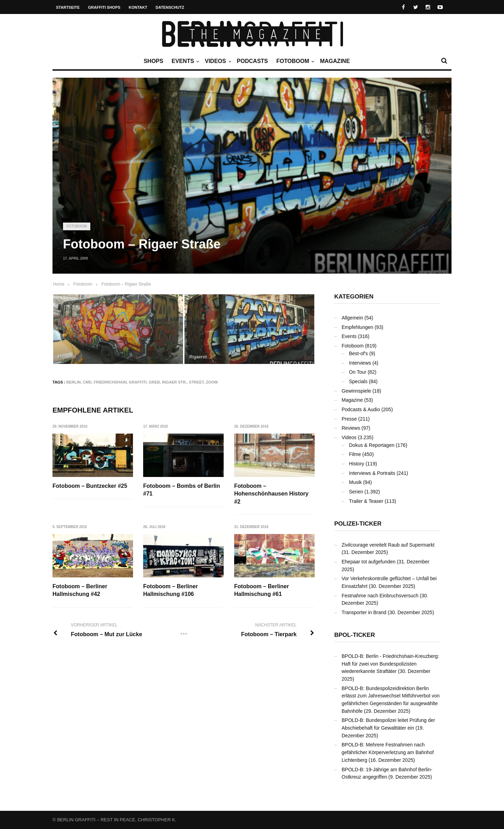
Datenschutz (170, 7)
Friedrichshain (110, 382)
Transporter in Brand (364, 612)
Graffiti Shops (104, 7)
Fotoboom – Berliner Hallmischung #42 (80, 590)
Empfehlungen (357, 327)
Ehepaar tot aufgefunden (369, 562)
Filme (355, 454)
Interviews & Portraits (372, 473)
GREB (154, 382)
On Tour (358, 372)
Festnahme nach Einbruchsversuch (380, 596)
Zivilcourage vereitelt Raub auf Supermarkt (388, 545)
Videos (217, 61)
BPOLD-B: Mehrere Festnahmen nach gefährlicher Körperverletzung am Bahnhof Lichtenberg (388, 752)
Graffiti (138, 382)
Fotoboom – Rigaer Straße (126, 284)
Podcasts (253, 61)
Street (196, 382)
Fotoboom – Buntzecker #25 (90, 486)
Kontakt (138, 7)
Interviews (360, 363)
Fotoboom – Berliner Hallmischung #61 (262, 590)
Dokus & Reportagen (372, 445)
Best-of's (358, 353)
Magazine (335, 61)
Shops (153, 61)
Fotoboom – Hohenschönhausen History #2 (272, 494)
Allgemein (352, 318)
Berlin (74, 382)
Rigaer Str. (174, 382)
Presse (349, 419)
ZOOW (212, 382)
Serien (356, 492)
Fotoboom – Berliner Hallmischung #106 (171, 590)
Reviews (351, 428)
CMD (87, 382)
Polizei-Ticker (358, 524)
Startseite (68, 7)
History (357, 464)
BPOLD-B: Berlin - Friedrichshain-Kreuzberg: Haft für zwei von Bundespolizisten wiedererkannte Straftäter (390, 664)
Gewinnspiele (356, 391)
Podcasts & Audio (361, 409)
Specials (358, 381)
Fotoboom (294, 61)
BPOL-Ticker (355, 635)
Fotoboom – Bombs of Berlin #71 (182, 490)
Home (59, 284)
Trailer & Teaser (366, 501)
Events (184, 61)
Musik (355, 482)
